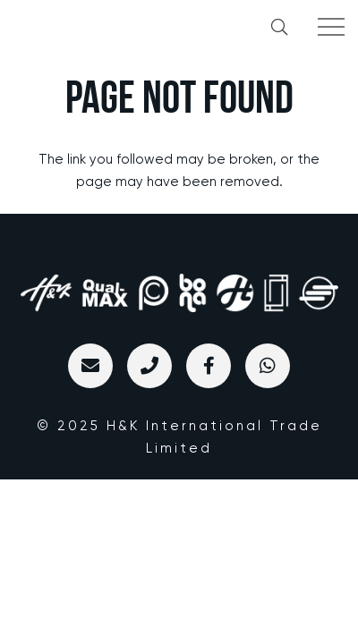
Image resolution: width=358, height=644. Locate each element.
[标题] (149, 366)
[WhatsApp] (268, 366)
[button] (279, 27)
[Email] (90, 366)
